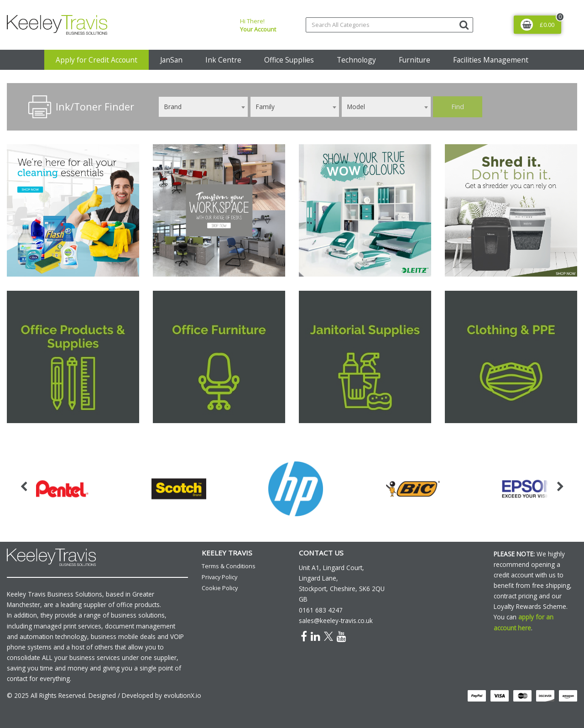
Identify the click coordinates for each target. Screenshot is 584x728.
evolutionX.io (182, 695)
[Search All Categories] (389, 25)
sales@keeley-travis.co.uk (336, 621)
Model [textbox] (356, 107)
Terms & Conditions (229, 566)
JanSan (171, 60)
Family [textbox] (265, 107)
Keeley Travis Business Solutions (55, 594)
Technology (356, 60)
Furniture (415, 60)
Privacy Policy (219, 577)
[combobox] (203, 107)
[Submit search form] (464, 24)
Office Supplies (289, 60)
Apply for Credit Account (96, 60)
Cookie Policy (220, 588)
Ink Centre (223, 60)
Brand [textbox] (173, 107)
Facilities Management (491, 60)
